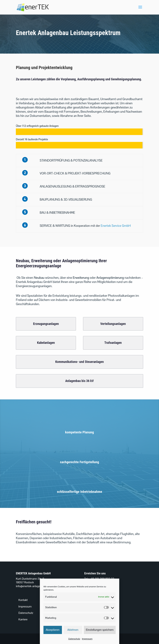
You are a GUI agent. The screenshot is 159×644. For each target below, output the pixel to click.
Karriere (23, 619)
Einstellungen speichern (100, 630)
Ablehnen (73, 630)
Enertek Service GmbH (116, 226)
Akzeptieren (53, 630)
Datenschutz (74, 639)
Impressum (87, 639)
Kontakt (23, 600)
